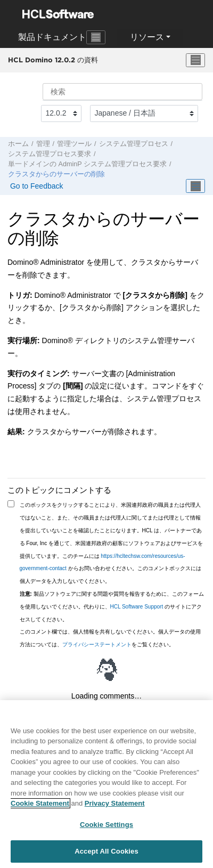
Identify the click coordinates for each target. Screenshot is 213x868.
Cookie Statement (40, 804)
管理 (43, 144)
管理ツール (74, 144)
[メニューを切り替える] (195, 60)
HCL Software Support (137, 607)
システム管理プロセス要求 (50, 154)
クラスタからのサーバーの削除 (56, 174)
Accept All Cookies (106, 852)
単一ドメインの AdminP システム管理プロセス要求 (87, 164)
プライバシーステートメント (97, 644)
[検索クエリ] (122, 92)
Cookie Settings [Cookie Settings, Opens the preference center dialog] (106, 825)
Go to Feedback (36, 186)
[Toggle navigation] (96, 37)
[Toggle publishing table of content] (195, 186)
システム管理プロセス (134, 144)
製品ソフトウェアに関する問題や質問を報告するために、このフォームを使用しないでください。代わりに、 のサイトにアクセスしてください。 (112, 607)
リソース (147, 37)
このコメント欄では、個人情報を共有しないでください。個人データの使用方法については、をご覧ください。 (110, 638)
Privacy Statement (115, 804)
